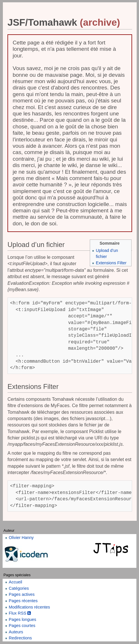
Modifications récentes (29, 607)
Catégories (19, 588)
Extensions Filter (111, 263)
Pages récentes (23, 601)
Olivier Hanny (21, 538)
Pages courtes (22, 626)
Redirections (20, 638)
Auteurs (16, 632)
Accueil (16, 582)
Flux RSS (20, 613)
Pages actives (22, 594)
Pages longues (23, 619)
